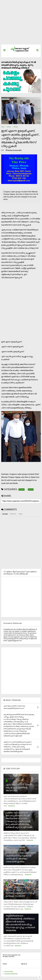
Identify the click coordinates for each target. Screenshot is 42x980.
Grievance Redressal (11, 974)
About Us (24, 964)
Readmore (12, 806)
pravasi (9, 127)
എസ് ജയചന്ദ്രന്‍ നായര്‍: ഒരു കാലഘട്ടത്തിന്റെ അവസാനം (19, 788)
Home (3, 127)
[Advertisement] (20, 23)
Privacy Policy (9, 972)
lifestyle (16, 127)
